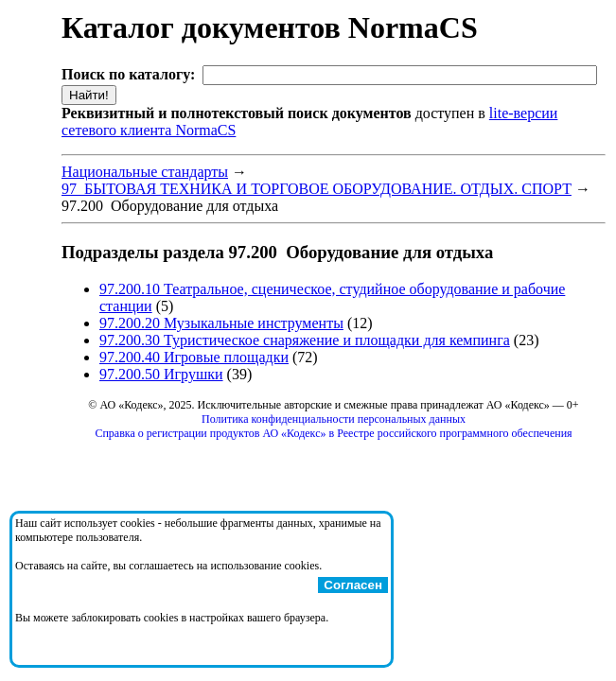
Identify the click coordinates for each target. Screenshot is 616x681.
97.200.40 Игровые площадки (194, 357)
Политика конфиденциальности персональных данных (334, 419)
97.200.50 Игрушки (161, 374)
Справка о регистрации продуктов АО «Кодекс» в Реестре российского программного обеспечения (333, 433)
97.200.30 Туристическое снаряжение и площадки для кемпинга (305, 340)
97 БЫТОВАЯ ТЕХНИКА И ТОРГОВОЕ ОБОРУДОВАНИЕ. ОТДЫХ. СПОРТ (317, 189)
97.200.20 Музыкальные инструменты (221, 323)
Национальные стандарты (145, 172)
